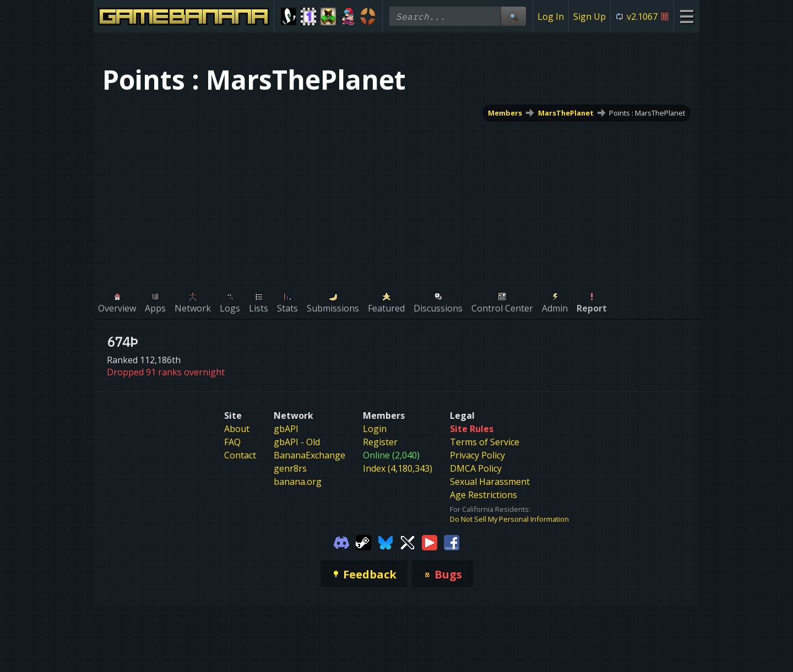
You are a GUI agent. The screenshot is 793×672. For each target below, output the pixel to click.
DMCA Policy (476, 468)
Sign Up (590, 17)
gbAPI (286, 429)
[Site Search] (513, 16)
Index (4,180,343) (398, 468)
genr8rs (290, 468)
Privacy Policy (477, 455)
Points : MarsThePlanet (647, 113)
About (237, 429)
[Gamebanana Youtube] (430, 542)
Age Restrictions (484, 495)
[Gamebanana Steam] (363, 542)
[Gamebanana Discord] (341, 542)
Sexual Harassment (490, 482)
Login (375, 429)
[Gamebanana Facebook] (452, 542)
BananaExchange (309, 455)
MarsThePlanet (566, 113)
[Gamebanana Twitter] (408, 542)
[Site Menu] (686, 16)
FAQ (232, 442)
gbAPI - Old (297, 442)
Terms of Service (485, 442)
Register (380, 442)
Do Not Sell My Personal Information (509, 519)
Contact (240, 455)
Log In (551, 17)
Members (505, 113)
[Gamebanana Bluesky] (385, 542)
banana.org (298, 482)
